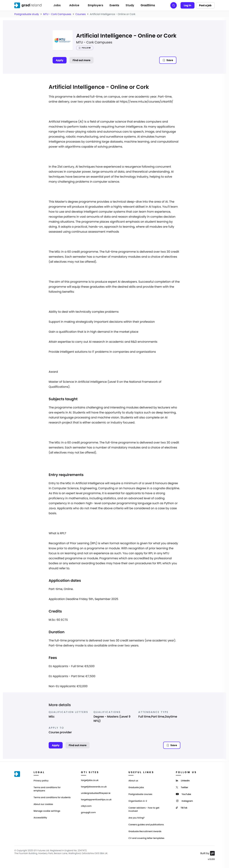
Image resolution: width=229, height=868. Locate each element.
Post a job (205, 5)
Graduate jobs (136, 788)
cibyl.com (86, 806)
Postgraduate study (27, 14)
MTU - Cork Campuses (57, 14)
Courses (80, 14)
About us (133, 781)
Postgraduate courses (140, 794)
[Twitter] (182, 787)
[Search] (174, 5)
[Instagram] (184, 801)
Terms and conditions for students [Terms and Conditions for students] (52, 798)
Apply (60, 60)
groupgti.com (88, 813)
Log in (187, 5)
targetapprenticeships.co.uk (96, 800)
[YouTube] (183, 794)
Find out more (81, 60)
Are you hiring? (137, 818)
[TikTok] (182, 808)
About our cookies (43, 804)
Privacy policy (41, 781)
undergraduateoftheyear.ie (96, 793)
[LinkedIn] (183, 780)
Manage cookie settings (47, 811)
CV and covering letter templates (146, 838)
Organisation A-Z (138, 801)
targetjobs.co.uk (90, 780)
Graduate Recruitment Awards (145, 831)
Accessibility (40, 818)
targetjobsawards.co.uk (94, 787)
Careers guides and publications (146, 825)
